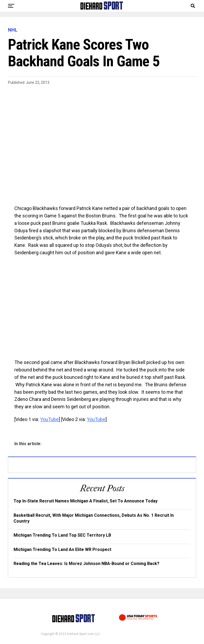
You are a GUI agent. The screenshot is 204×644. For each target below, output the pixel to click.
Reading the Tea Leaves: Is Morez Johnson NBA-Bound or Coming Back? (86, 564)
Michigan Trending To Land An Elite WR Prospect (62, 549)
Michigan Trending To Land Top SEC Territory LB (62, 535)
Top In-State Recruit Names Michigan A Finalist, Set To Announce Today (86, 501)
